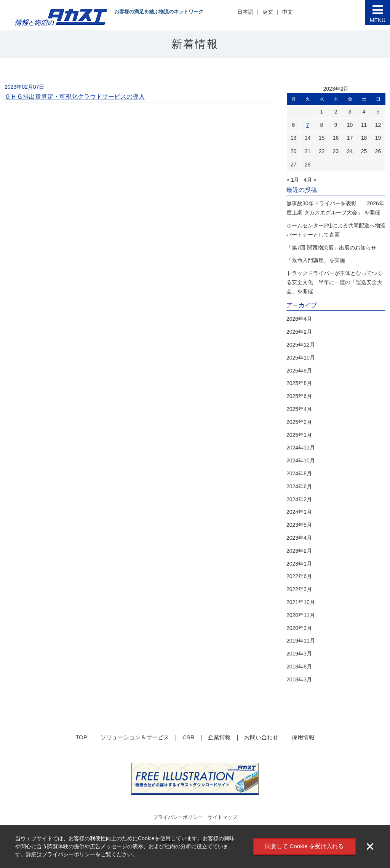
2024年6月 (299, 486)
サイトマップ (222, 817)
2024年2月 (299, 499)
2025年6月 (299, 396)
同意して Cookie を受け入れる (304, 846)
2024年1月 (299, 512)
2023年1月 (299, 564)
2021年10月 (301, 602)
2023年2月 (299, 551)
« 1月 (293, 180)
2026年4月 (299, 319)
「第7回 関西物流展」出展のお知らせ (331, 248)
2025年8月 (299, 383)
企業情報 (219, 737)
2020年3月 (299, 628)
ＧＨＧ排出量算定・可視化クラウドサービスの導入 (75, 97)
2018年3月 (299, 679)
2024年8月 (299, 473)
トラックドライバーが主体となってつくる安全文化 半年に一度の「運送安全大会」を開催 (334, 282)
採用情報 (303, 737)
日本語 (245, 12)
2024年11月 (301, 448)
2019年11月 (301, 641)
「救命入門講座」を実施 (316, 260)
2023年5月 (299, 525)
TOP (81, 737)
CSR (189, 737)
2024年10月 (301, 460)
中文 (288, 12)
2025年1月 (299, 435)
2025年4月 (299, 409)
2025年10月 (301, 358)
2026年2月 (299, 332)
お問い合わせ (261, 737)
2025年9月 (299, 371)
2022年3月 (299, 589)
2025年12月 (301, 345)
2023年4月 (299, 538)
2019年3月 (299, 654)
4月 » (310, 180)
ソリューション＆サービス (135, 737)
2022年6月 (299, 576)
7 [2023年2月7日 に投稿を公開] (308, 125)
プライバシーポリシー (178, 817)
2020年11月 (301, 615)
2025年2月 (299, 422)
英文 (268, 12)
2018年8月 (299, 667)
